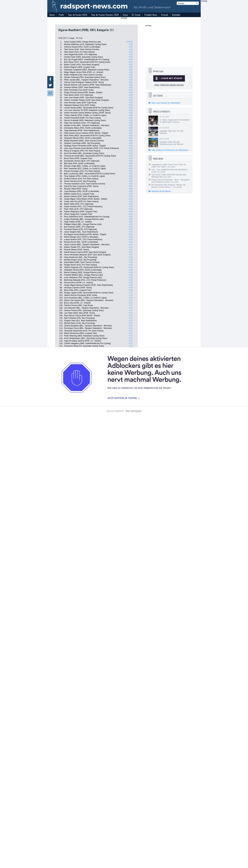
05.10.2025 (175, 142)
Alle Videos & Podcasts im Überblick (170, 150)
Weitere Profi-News (161, 191)
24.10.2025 (175, 119)
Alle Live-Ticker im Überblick (166, 103)
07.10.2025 (175, 131)
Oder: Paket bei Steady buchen (169, 85)
